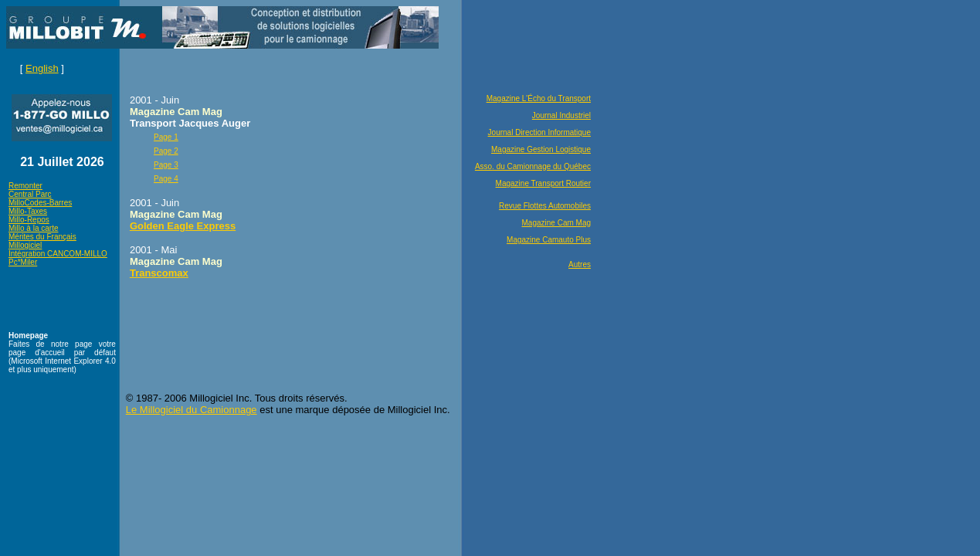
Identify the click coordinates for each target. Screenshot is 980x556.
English (42, 68)
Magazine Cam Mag (556, 223)
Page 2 (166, 151)
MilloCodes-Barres (40, 203)
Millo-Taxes (28, 211)
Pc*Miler (23, 262)
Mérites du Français (42, 237)
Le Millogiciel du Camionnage (192, 410)
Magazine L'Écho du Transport (539, 98)
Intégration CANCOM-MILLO (58, 254)
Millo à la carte (33, 228)
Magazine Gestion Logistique (541, 149)
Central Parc (30, 194)
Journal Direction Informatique (539, 132)
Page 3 (166, 165)
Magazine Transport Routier (543, 183)
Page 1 (166, 137)
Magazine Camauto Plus (549, 240)
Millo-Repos (29, 220)
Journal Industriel (561, 115)
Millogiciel (25, 245)
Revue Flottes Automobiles (545, 206)
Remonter (25, 186)
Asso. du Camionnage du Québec (533, 166)
